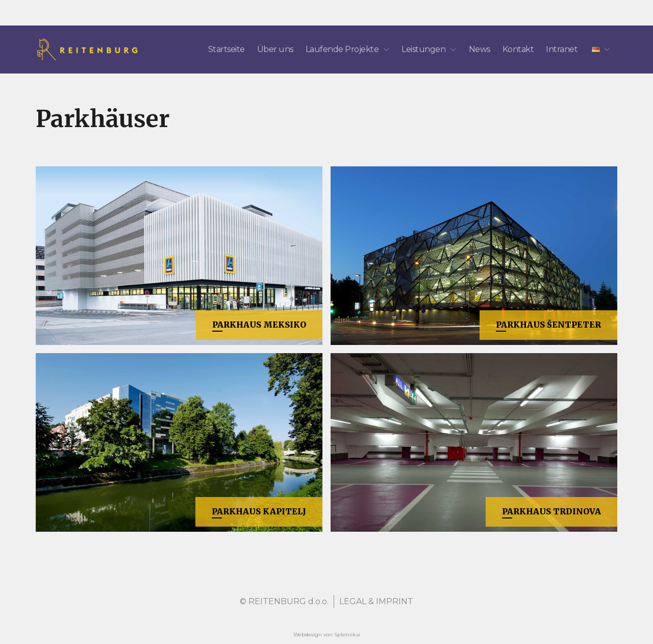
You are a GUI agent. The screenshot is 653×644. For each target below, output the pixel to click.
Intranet (562, 49)
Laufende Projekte (348, 49)
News (480, 49)
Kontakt (518, 49)
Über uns (275, 49)
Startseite (227, 49)
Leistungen (429, 49)
